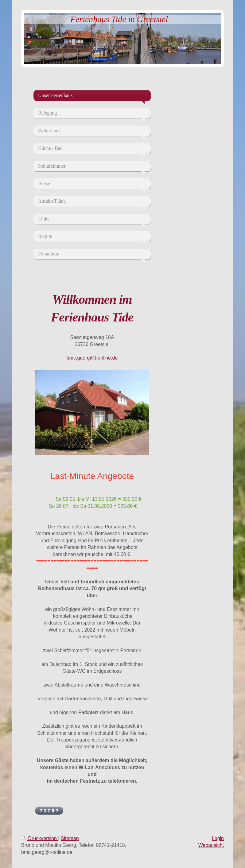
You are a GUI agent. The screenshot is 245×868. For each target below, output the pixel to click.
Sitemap (70, 838)
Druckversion (40, 838)
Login (218, 838)
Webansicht (211, 845)
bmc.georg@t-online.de (92, 358)
